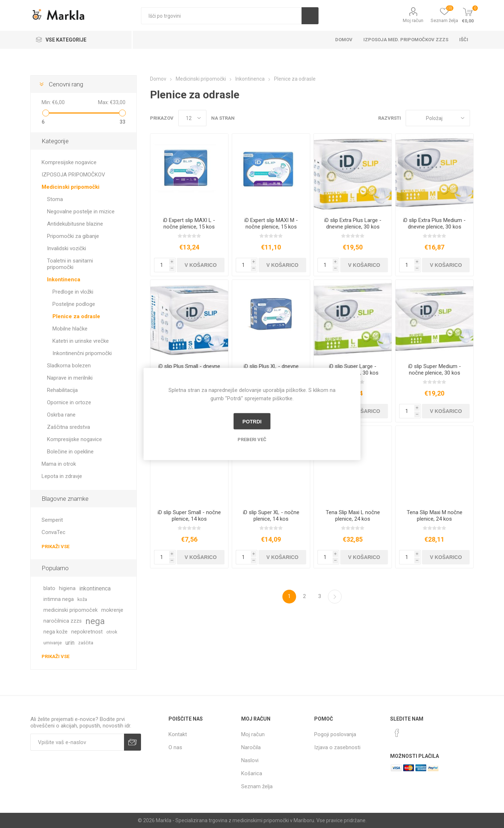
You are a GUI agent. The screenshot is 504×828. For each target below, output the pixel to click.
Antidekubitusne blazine (75, 224)
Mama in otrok (59, 464)
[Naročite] (77, 742)
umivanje (53, 643)
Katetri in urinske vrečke (81, 341)
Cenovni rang (66, 84)
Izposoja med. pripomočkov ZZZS (406, 40)
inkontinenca (95, 588)
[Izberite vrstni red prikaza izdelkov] (438, 118)
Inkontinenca (64, 279)
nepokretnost (87, 632)
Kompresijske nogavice (69, 162)
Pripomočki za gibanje (73, 236)
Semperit (52, 520)
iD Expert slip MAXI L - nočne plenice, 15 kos (189, 223)
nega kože (55, 632)
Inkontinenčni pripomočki (82, 353)
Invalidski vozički (67, 248)
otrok (112, 632)
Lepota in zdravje (62, 476)
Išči (310, 16)
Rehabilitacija (62, 390)
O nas (175, 747)
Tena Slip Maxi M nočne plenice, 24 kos (435, 516)
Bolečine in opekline (70, 452)
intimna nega (59, 599)
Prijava (133, 742)
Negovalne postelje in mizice (81, 212)
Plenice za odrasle (76, 316)
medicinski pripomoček (71, 610)
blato (49, 588)
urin (70, 643)
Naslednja (335, 597)
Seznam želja (257, 786)
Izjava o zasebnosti (337, 747)
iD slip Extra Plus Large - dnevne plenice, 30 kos (353, 223)
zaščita (86, 643)
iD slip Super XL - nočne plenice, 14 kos (271, 516)
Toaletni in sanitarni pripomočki (70, 264)
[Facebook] (397, 733)
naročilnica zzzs (63, 621)
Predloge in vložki (73, 292)
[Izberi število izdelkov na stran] (192, 118)
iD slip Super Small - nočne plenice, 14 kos (189, 516)
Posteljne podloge (74, 304)
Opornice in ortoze (69, 402)
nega (95, 621)
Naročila (251, 747)
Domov (344, 40)
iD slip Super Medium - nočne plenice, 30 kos (435, 370)
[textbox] (221, 16)
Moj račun (413, 20)
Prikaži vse (55, 547)
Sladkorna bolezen (69, 366)
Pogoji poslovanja (335, 734)
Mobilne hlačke (70, 329)
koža (82, 599)
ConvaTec (54, 532)
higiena (67, 588)
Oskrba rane (61, 415)
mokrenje (112, 610)
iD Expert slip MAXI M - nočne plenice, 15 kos (271, 223)
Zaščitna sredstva (69, 427)
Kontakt (178, 734)
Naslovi (250, 760)
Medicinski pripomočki (71, 187)
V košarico (201, 265)
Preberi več (252, 439)
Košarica (252, 773)
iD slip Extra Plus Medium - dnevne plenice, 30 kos (434, 223)
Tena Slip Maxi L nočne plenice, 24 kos (353, 516)
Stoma (55, 199)
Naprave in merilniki (70, 378)
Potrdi (252, 421)
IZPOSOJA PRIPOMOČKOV (73, 175)
